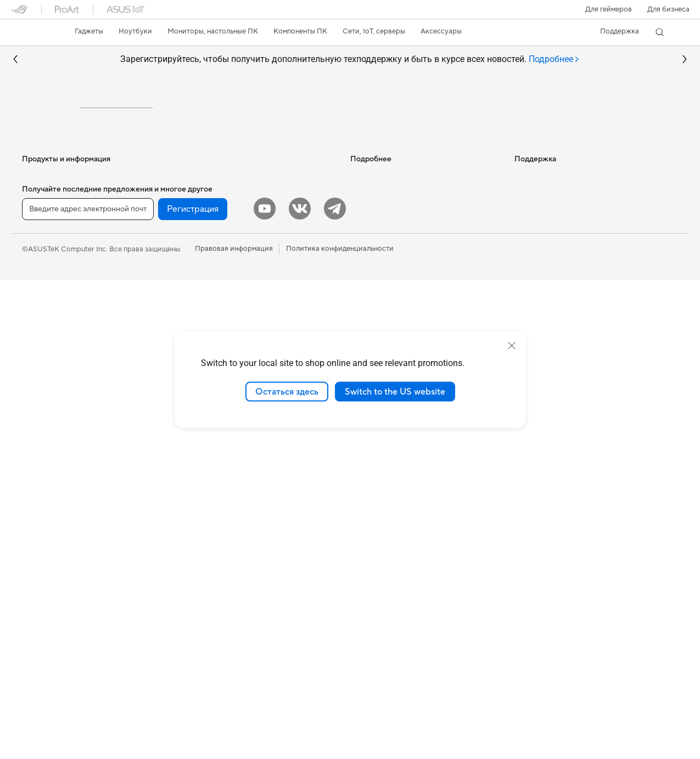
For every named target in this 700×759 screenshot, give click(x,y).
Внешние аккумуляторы (224, 613)
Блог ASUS (369, 283)
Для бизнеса (668, 9)
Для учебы (40, 366)
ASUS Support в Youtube (391, 514)
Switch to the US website (395, 391)
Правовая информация (234, 728)
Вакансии (531, 316)
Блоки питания (47, 631)
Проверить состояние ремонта (402, 431)
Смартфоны (42, 283)
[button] (609, 9)
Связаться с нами (379, 481)
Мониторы (40, 416)
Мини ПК (38, 515)
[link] (30, 32)
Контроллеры (207, 629)
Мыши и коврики (213, 498)
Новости (529, 266)
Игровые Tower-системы (63, 482)
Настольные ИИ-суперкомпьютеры (243, 431)
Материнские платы (56, 565)
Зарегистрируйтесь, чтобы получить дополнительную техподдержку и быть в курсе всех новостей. (350, 60)
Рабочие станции (51, 531)
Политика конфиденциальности (340, 728)
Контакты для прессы (550, 299)
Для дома (38, 317)
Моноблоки (42, 449)
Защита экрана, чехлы (221, 564)
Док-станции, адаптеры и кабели (240, 597)
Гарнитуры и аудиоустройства (236, 514)
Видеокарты (43, 581)
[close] (512, 345)
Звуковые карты (211, 316)
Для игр (35, 383)
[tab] (554, 60)
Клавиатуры (205, 481)
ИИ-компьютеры (378, 266)
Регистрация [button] (193, 688)
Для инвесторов (542, 283)
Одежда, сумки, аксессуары (231, 547)
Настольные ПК (48, 465)
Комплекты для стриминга (228, 531)
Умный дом (202, 448)
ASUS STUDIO (374, 316)
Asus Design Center (382, 299)
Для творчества (49, 350)
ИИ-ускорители (211, 299)
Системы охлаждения (58, 614)
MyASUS (365, 530)
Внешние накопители (220, 283)
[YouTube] (265, 688)
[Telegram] (335, 688)
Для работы (42, 333)
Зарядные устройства (221, 580)
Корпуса (37, 598)
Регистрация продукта (388, 464)
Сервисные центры (383, 448)
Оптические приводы (220, 266)
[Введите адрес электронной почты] (88, 688)
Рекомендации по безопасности (404, 497)
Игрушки (199, 646)
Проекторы (41, 432)
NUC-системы (46, 498)
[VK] (300, 688)
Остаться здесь (287, 391)
